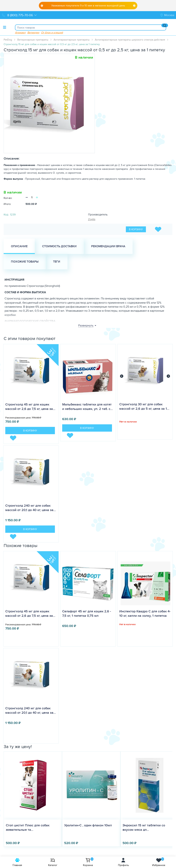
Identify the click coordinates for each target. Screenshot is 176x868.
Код (6, 214)
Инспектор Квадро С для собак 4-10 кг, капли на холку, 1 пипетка (145, 613)
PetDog (8, 40)
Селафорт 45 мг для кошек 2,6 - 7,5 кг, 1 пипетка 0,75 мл (87, 613)
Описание (19, 246)
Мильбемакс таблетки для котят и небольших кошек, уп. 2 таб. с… (87, 407)
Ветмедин (33, 32)
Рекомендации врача (108, 246)
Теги (57, 262)
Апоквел (20, 32)
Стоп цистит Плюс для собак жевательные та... (28, 827)
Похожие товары (25, 262)
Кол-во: (8, 198)
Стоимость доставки (59, 246)
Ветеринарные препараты (33, 40)
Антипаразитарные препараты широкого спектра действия (130, 40)
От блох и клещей (52, 32)
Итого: (7, 204)
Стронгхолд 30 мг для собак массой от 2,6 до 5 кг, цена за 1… (144, 406)
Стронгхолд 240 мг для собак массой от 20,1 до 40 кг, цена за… (31, 508)
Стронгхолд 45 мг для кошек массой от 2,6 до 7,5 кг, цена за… (30, 407)
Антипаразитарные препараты (72, 40)
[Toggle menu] (5, 27)
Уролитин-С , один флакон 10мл (88, 825)
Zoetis (92, 219)
